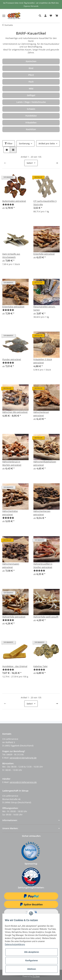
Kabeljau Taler (41, 666)
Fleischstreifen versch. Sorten (44, 308)
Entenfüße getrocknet (44, 254)
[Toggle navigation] (4, 14)
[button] (41, 16)
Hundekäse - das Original (15, 666)
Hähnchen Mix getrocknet (15, 412)
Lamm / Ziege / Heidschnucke (31, 102)
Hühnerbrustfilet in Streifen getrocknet (43, 566)
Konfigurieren (32, 961)
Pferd (31, 75)
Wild (31, 89)
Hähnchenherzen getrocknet (42, 513)
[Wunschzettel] (51, 16)
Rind (31, 68)
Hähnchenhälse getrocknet (10, 513)
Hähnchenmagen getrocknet (11, 566)
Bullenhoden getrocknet (14, 201)
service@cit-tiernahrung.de (23, 758)
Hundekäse (31, 116)
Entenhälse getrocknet (13, 307)
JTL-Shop (36, 976)
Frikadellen (31, 123)
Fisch (31, 82)
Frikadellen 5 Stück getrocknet (43, 361)
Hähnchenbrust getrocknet (41, 414)
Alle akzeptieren (32, 952)
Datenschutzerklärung (15, 944)
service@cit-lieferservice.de (23, 782)
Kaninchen (31, 61)
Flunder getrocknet (12, 359)
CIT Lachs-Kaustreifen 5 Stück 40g (45, 203)
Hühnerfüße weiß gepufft (46, 617)
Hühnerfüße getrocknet (14, 617)
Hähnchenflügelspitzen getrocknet (45, 463)
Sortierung (24, 143)
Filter (9, 143)
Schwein (31, 109)
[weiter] (57, 163)
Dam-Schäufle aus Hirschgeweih (11, 256)
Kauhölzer (31, 129)
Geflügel (31, 95)
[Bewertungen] (8, 204)
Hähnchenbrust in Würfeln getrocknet (12, 463)
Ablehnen (32, 969)
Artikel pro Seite (47, 143)
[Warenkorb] (57, 16)
